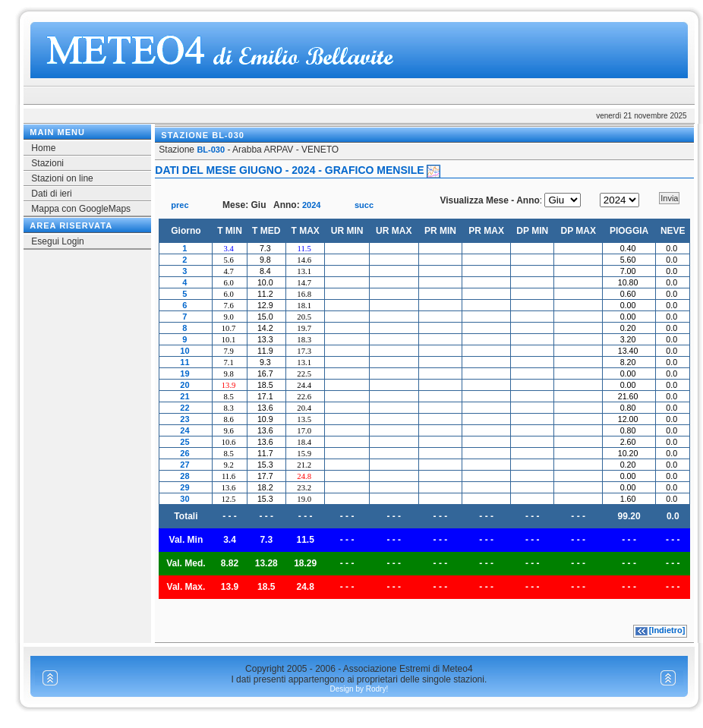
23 (184, 419)
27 (184, 465)
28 (184, 476)
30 (184, 499)
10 (184, 351)
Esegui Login (57, 241)
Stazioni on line (62, 178)
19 (184, 373)
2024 (311, 205)
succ (364, 205)
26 (184, 453)
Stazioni (47, 163)
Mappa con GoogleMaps (81, 209)
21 (184, 396)
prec (180, 205)
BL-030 (211, 150)
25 (184, 442)
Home (43, 148)
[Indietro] (667, 630)
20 (184, 385)
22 (184, 408)
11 (184, 362)
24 (184, 430)
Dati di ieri (51, 194)
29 (184, 487)
